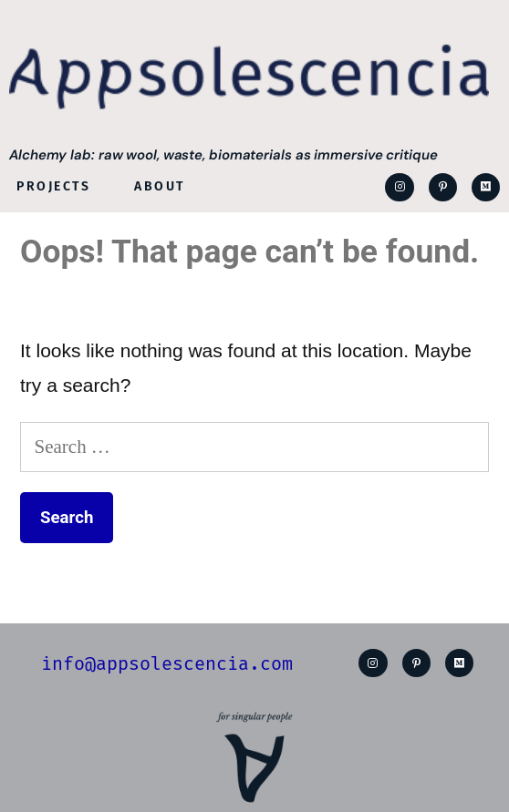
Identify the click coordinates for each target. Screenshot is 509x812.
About (160, 186)
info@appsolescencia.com (167, 663)
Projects (53, 186)
